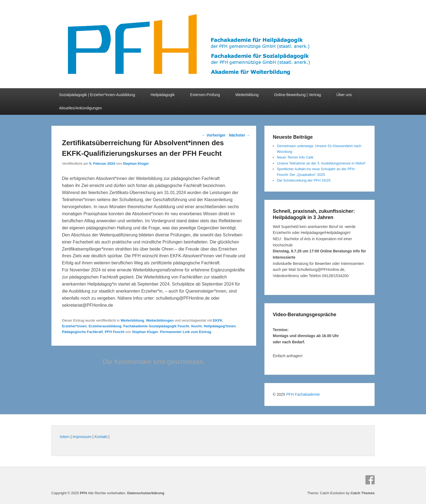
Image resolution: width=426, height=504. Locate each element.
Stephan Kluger (136, 164)
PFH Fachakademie (303, 394)
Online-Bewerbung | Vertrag (298, 95)
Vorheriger (214, 135)
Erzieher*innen (74, 326)
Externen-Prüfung (205, 95)
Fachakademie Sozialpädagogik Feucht (156, 326)
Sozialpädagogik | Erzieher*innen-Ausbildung (97, 95)
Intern (65, 437)
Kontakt (101, 437)
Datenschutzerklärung (146, 493)
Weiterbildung (247, 95)
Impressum (82, 437)
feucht (196, 326)
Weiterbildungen (160, 320)
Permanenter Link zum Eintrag (186, 332)
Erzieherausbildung (105, 326)
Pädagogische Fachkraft (82, 332)
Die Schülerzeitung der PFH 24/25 (304, 180)
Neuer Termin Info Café (295, 157)
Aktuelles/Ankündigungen (80, 108)
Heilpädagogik (163, 95)
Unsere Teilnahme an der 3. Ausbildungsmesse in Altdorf (321, 163)
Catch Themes (363, 493)
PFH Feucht (115, 332)
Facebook (370, 480)
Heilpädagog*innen (220, 326)
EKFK (218, 320)
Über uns (344, 95)
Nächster (240, 135)
